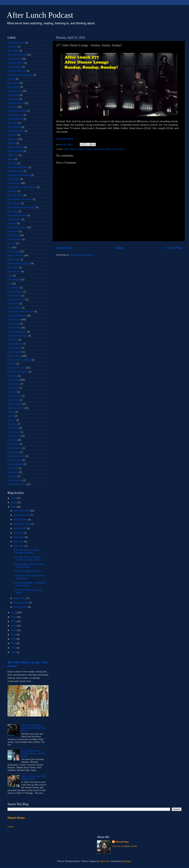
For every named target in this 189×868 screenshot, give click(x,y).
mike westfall (14, 328)
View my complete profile (125, 846)
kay (9, 284)
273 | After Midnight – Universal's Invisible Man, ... (30, 584)
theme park (13, 444)
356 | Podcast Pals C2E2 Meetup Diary (34, 778)
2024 (14, 507)
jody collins (13, 267)
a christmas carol (16, 43)
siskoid (11, 412)
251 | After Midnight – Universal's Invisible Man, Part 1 (34, 728)
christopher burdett (17, 111)
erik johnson (14, 179)
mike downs (13, 324)
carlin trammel (15, 91)
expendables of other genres (22, 187)
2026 (14, 498)
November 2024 (22, 515)
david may (13, 139)
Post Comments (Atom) (82, 255)
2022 (14, 617)
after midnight (14, 59)
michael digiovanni (17, 316)
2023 (14, 612)
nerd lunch (13, 340)
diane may (13, 155)
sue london (13, 428)
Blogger (127, 861)
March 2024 (20, 598)
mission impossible (17, 332)
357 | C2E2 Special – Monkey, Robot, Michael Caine (33, 753)
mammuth (105, 861)
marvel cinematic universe (21, 312)
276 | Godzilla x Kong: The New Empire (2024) (29, 566)
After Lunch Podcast (40, 15)
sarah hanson (14, 396)
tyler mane (13, 468)
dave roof (12, 135)
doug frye (12, 163)
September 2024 (22, 524)
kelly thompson (15, 292)
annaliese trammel (17, 71)
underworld (13, 472)
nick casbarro (14, 348)
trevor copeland (15, 464)
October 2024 (21, 520)
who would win (15, 480)
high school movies (17, 215)
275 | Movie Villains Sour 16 (27, 571)
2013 (14, 648)
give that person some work (21, 207)
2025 (14, 502)
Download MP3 (65, 139)
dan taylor (12, 123)
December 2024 (22, 511)
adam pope (13, 51)
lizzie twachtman (16, 299)
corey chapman (15, 115)
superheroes (14, 436)
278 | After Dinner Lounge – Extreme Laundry (27, 551)
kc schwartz (13, 288)
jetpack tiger (14, 259)
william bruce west (17, 484)
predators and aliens (18, 372)
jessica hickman (15, 255)
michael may (90, 149)
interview (12, 223)
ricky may (12, 376)
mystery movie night (18, 336)
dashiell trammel (16, 131)
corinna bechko (15, 119)
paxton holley (105, 149)
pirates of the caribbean (19, 360)
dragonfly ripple (15, 171)
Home (119, 248)
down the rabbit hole (18, 167)
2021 (14, 621)
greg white (13, 211)
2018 (14, 635)
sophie (11, 416)
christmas (12, 107)
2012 (14, 652)
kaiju (10, 276)
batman (11, 79)
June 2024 (19, 537)
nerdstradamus (15, 344)
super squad (14, 432)
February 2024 (21, 603)
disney (11, 159)
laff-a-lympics (14, 296)
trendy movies (15, 460)
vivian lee (12, 476)
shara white (13, 400)
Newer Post (64, 248)
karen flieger (14, 280)
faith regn (12, 191)
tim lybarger (13, 452)
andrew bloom (15, 67)
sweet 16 (12, 440)
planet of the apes (16, 368)
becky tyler (13, 83)
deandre (12, 143)
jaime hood (13, 231)
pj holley (12, 364)
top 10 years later (16, 456)
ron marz (12, 392)
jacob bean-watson (17, 227)
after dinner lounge (74, 149)
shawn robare (14, 404)
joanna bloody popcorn (19, 263)
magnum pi (13, 303)
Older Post (174, 248)
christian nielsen (16, 103)
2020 (14, 626)
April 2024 (19, 546)
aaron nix (12, 47)
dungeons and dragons (19, 175)
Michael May (122, 842)
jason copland (14, 239)
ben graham (14, 87)
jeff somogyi (14, 251)
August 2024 (20, 528)
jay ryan (11, 243)
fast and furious (15, 195)
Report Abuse (16, 818)
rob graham (118, 149)
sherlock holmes (16, 408)
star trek (12, 420)
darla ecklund (14, 127)
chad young (13, 95)
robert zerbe (14, 384)
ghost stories (14, 203)
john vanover (14, 271)
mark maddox (14, 308)
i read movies (14, 219)
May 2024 (19, 542)
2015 (14, 639)
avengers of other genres (20, 75)
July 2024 (19, 533)
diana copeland (15, 151)
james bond (13, 235)
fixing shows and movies (20, 199)
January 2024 (21, 607)
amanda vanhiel (15, 63)
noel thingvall (14, 352)
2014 (14, 643)
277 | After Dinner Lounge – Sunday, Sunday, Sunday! (27, 558)
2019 (14, 630)
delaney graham (16, 147)
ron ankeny (13, 388)
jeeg (10, 247)
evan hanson (14, 183)
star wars (12, 424)
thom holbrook (15, 448)
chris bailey (13, 99)
